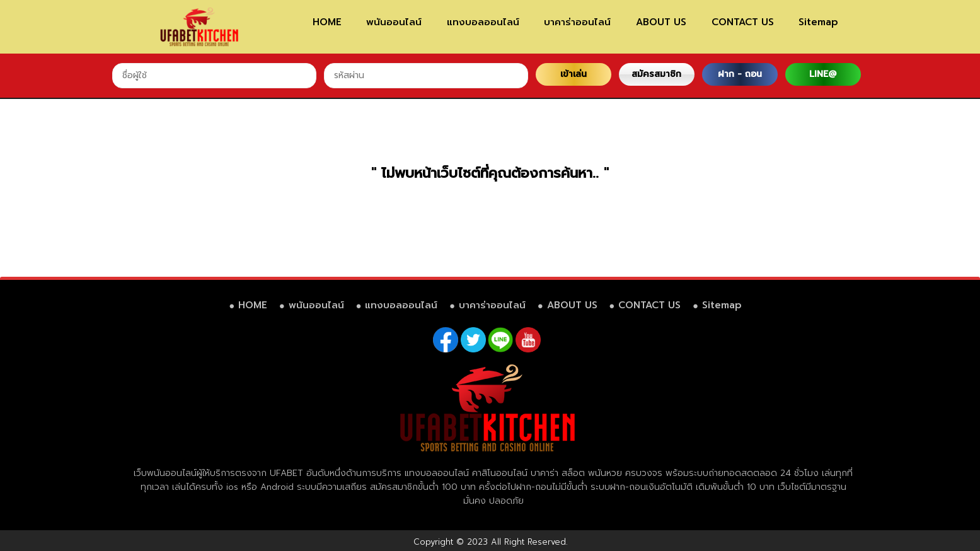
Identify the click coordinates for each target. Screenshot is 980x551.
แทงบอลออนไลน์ (483, 22)
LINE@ (823, 74)
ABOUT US (661, 22)
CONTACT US (743, 22)
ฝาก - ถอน (740, 74)
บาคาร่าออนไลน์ (577, 22)
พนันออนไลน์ (394, 22)
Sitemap (818, 22)
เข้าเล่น (574, 74)
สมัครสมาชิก (656, 74)
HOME (327, 22)
